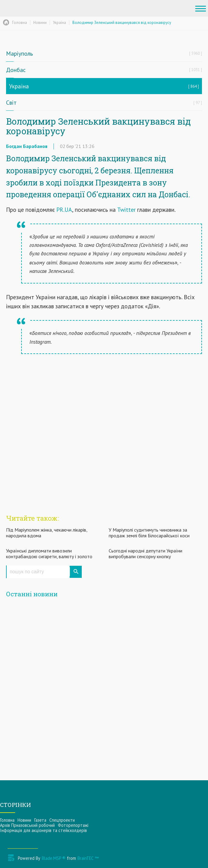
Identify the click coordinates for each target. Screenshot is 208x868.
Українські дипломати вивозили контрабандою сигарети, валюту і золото (49, 554)
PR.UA (64, 210)
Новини (24, 820)
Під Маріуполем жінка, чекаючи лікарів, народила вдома (47, 533)
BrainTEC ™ (88, 858)
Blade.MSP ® (54, 858)
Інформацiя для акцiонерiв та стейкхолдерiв (43, 830)
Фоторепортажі (73, 825)
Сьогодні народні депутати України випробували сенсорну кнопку (145, 554)
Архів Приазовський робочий (27, 825)
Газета (40, 820)
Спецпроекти (62, 820)
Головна (7, 820)
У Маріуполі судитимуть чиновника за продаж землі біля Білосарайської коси (149, 533)
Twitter (126, 210)
